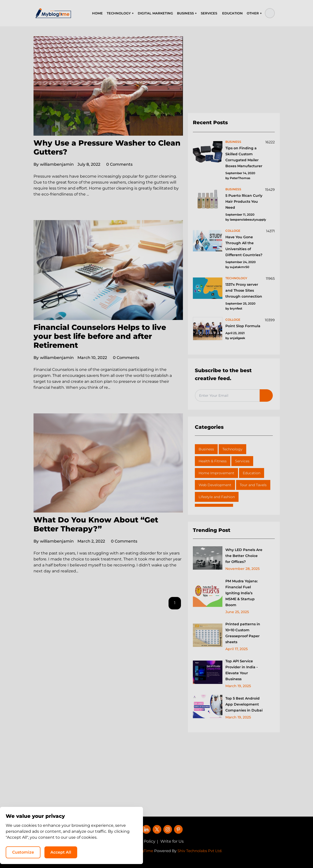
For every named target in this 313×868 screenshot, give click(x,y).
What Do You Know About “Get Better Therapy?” (96, 524)
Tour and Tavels (253, 485)
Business (206, 449)
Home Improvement (216, 473)
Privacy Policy (142, 841)
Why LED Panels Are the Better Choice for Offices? (244, 556)
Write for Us (172, 841)
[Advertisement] (234, 75)
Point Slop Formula (243, 326)
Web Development (215, 485)
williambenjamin (54, 164)
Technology (232, 449)
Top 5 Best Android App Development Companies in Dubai (244, 704)
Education (252, 473)
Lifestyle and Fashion (217, 497)
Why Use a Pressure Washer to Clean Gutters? (107, 147)
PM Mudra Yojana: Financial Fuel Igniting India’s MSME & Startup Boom (242, 593)
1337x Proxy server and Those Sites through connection (244, 290)
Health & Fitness (213, 461)
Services (242, 461)
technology (236, 278)
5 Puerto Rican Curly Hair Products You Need (244, 201)
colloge (233, 231)
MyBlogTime (141, 851)
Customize (208, 852)
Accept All (246, 852)
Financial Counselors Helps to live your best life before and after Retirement (100, 336)
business (233, 142)
